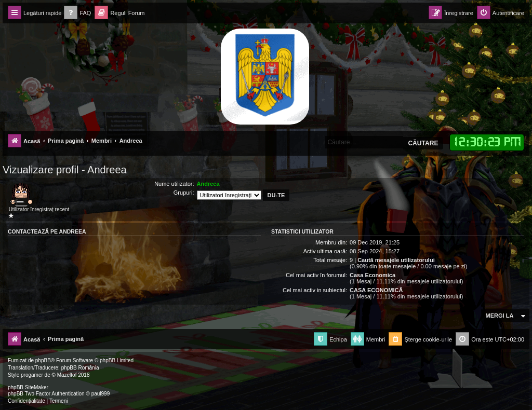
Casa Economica (373, 275)
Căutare (423, 143)
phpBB (43, 360)
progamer (32, 375)
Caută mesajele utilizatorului (396, 260)
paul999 (101, 394)
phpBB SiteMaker (28, 387)
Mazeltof (67, 375)
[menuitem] (77, 13)
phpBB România (80, 368)
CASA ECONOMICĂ (376, 290)
